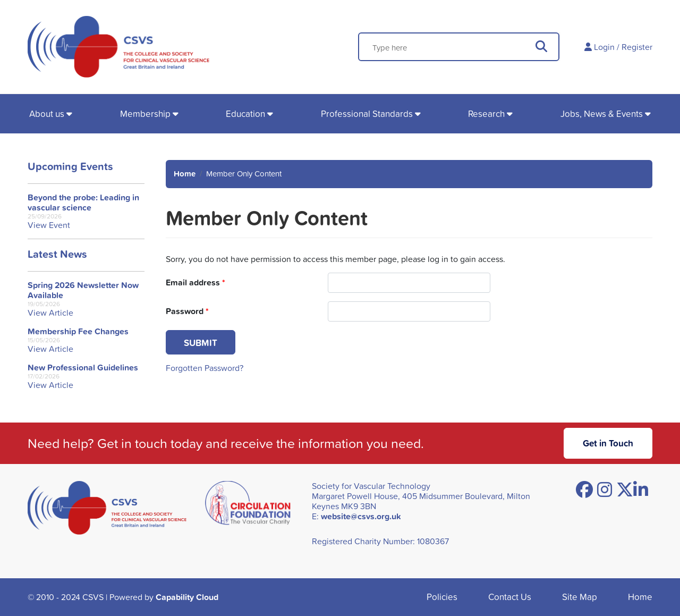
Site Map (580, 597)
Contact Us (510, 597)
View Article (50, 313)
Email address (195, 282)
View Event (49, 225)
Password (187, 311)
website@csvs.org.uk (361, 516)
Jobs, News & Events (602, 113)
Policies (442, 597)
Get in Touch (608, 443)
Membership (145, 113)
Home (185, 174)
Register (637, 47)
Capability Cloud (187, 597)
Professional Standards (367, 113)
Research (486, 113)
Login (604, 47)
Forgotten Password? (205, 368)
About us (47, 113)
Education (245, 113)
